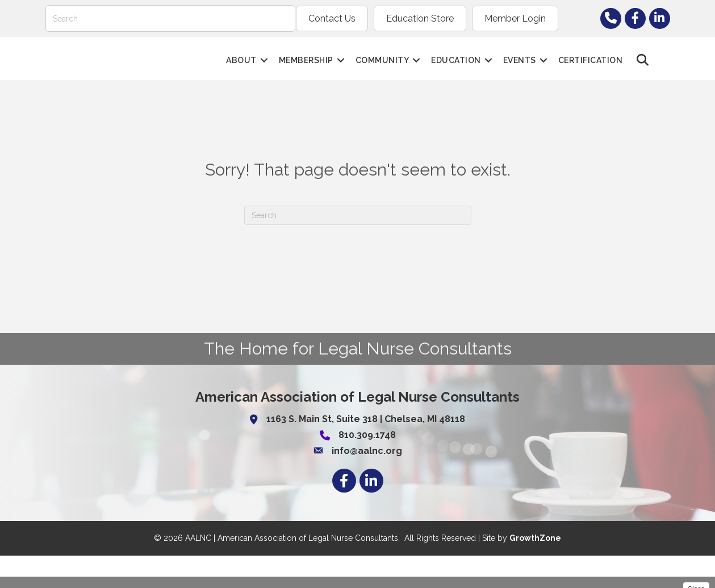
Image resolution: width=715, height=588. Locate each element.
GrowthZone (535, 571)
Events (520, 76)
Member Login (515, 18)
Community (382, 76)
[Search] (170, 18)
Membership (306, 76)
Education (456, 76)
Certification (591, 76)
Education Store (420, 18)
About (241, 76)
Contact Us (332, 18)
